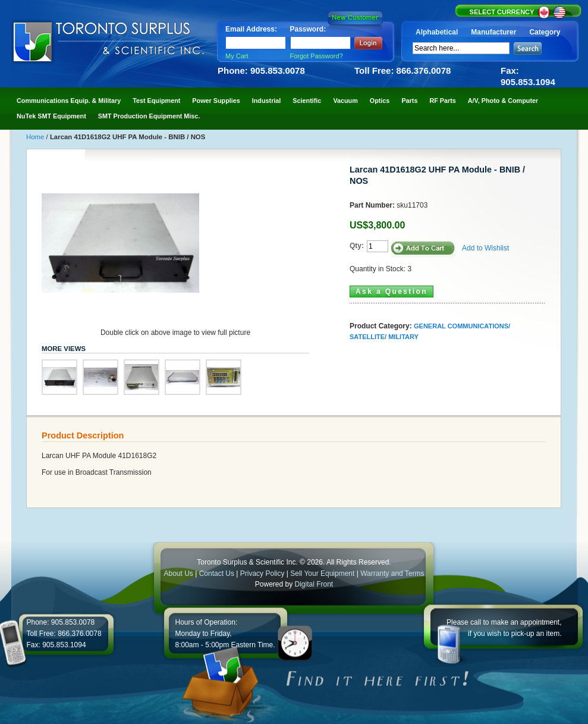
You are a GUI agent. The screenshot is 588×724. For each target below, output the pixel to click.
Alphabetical (437, 32)
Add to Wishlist (485, 248)
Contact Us (217, 573)
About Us (178, 573)
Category (545, 32)
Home (36, 137)
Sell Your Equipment (323, 573)
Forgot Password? (317, 56)
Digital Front (314, 584)
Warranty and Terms (392, 573)
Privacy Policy (262, 573)
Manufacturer (493, 32)
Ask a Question (392, 292)
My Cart (237, 56)
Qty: (357, 246)
